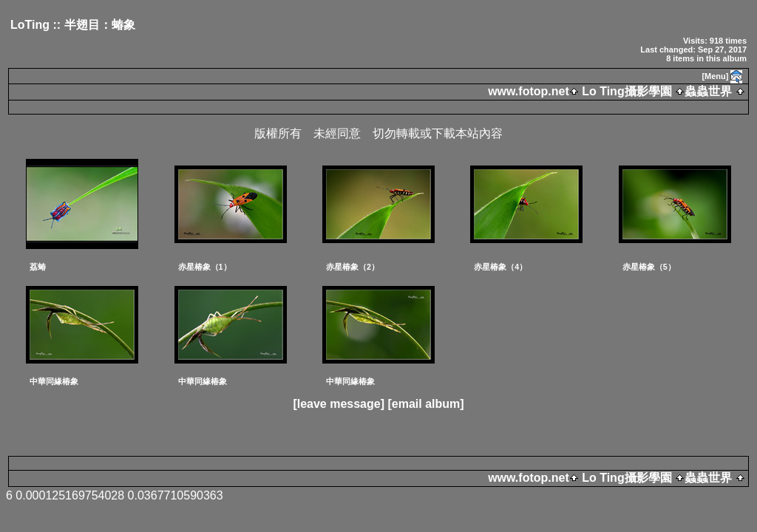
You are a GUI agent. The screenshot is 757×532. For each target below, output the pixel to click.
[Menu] (715, 76)
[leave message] (339, 404)
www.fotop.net (529, 91)
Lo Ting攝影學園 (627, 91)
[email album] (425, 404)
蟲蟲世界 (708, 91)
